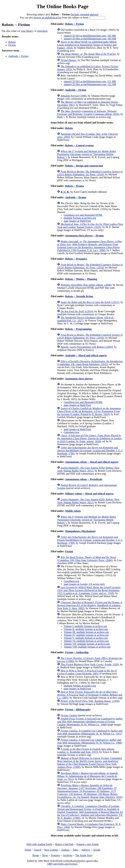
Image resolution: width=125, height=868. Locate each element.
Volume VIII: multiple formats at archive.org (87, 647)
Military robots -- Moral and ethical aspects (89, 494)
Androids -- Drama (76, 197)
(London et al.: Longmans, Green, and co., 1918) (89, 590)
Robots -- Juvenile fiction (79, 296)
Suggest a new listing (87, 844)
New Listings (51, 850)
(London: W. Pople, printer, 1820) (90, 438)
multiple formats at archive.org (80, 218)
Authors (65, 850)
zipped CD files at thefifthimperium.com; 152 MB (90, 84)
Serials (97, 850)
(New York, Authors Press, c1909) (90, 763)
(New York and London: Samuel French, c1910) (90, 226)
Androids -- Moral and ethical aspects (86, 355)
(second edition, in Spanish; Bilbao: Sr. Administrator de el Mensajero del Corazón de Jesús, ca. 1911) (88, 776)
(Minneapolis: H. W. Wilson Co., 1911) (90, 732)
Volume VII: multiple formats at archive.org (87, 644)
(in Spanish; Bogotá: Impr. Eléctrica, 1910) (90, 791)
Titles (75, 850)
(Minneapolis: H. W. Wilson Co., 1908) (90, 741)
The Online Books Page (62, 6)
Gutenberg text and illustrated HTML (83, 215)
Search (38, 850)
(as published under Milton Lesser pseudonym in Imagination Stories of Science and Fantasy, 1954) (87, 45)
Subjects (86, 850)
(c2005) (87, 347)
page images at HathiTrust (77, 221)
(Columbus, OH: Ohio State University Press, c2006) (87, 559)
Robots (12, 42)
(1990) (73, 96)
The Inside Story (84, 855)
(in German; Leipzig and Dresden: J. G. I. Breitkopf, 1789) (90, 450)
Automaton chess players (79, 379)
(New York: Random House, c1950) (90, 701)
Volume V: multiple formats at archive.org (86, 638)
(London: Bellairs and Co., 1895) (90, 695)
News (45, 855)
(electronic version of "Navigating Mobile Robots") (87, 154)
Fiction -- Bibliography (78, 710)
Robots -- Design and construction (84, 166)
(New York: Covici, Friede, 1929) (90, 664)
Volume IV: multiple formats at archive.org (86, 635)
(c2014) (77, 311)
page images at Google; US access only (84, 584)
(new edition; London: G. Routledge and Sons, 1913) (86, 750)
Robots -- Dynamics (76, 259)
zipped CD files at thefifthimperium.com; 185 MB (90, 39)
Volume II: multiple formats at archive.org (86, 629)
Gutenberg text (71, 432)
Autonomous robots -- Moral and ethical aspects (92, 462)
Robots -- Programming (78, 329)
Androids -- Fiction (18, 56)
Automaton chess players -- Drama (84, 236)
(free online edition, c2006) (86, 285)
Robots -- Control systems (79, 145)
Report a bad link (64, 844)
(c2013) (90, 302)
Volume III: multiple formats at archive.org (86, 632)
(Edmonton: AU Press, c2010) (90, 173)
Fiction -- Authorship (77, 652)
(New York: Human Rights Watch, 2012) (88, 469)
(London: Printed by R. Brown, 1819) (89, 411)
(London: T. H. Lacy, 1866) (90, 246)
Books (36, 855)
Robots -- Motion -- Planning (81, 279)
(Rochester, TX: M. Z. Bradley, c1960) (90, 812)
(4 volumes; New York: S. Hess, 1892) (90, 605)
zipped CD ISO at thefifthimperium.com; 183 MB (90, 36)
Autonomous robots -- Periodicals (84, 479)
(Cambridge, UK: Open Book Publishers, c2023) (90, 363)
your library (27, 31)
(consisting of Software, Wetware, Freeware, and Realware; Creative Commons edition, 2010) (88, 113)
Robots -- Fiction (74, 24)
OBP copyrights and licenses (62, 864)
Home (28, 850)
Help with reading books (39, 844)
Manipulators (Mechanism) (80, 531)
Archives (68, 855)
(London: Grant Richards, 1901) (87, 672)
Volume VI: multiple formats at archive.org (86, 641)
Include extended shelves (84, 14)
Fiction (12, 45)
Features (56, 855)
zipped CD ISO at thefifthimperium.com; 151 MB (90, 81)
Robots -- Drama (74, 186)
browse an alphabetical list (48, 18)
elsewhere (42, 31)
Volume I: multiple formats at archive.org (85, 626)
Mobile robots (73, 511)
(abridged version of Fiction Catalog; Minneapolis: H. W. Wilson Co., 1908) (90, 722)
